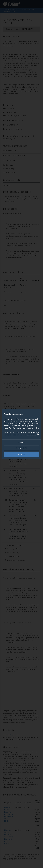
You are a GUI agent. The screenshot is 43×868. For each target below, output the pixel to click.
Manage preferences (21, 448)
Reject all (21, 443)
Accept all (21, 454)
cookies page (33, 435)
